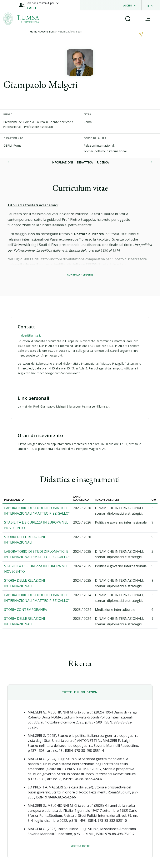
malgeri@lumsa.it (29, 335)
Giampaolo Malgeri (71, 32)
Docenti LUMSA (48, 32)
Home (34, 32)
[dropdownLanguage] (151, 5)
